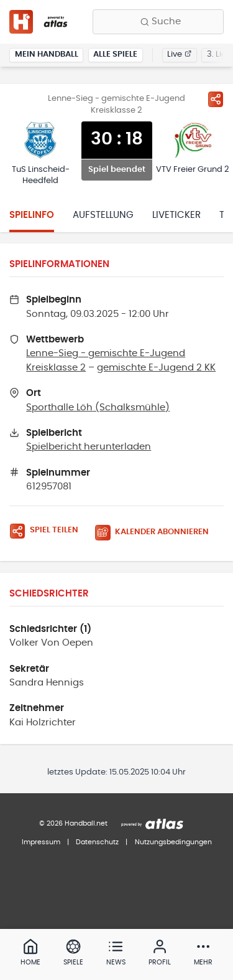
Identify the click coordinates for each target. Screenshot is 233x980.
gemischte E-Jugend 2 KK (156, 368)
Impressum (41, 842)
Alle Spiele (115, 54)
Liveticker (176, 215)
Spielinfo (32, 215)
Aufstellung (103, 215)
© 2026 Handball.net (73, 823)
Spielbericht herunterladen (89, 447)
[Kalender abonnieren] (157, 533)
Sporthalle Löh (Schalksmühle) (98, 408)
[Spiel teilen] (216, 99)
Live (179, 54)
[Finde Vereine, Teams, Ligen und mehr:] (158, 22)
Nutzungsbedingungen (173, 842)
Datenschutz (97, 842)
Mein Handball (47, 54)
